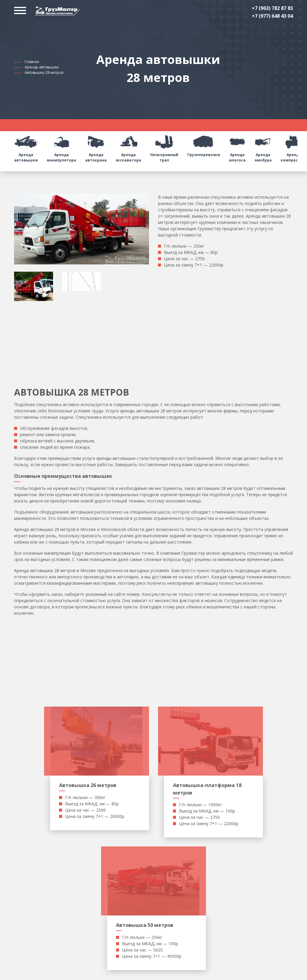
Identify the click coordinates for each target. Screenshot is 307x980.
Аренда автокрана (96, 147)
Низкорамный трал (164, 147)
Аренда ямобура (263, 147)
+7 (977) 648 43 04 (272, 16)
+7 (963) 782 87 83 (272, 8)
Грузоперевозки (204, 144)
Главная (32, 62)
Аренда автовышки (42, 67)
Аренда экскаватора (128, 147)
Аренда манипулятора (61, 147)
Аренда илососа (237, 147)
